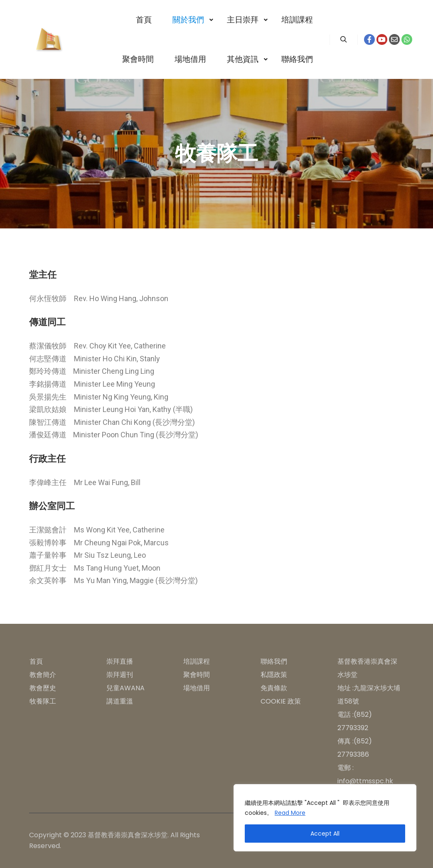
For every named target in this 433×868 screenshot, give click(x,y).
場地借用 (197, 688)
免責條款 (274, 688)
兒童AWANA (125, 688)
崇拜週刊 (120, 675)
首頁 (36, 661)
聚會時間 (197, 675)
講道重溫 (120, 701)
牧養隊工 (43, 701)
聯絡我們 (274, 661)
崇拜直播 (120, 661)
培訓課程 (197, 661)
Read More (290, 813)
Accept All (325, 834)
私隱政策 (274, 675)
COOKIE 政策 (281, 701)
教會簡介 (43, 675)
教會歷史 (43, 688)
